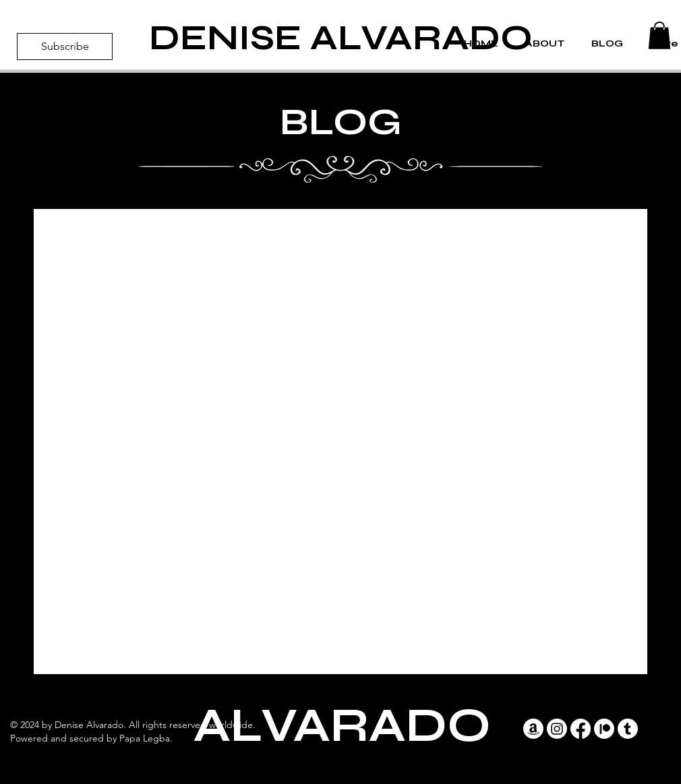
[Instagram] (557, 729)
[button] (659, 35)
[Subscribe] (65, 47)
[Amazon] (533, 729)
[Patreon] (604, 729)
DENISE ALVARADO (341, 38)
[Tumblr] (628, 729)
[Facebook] (581, 729)
